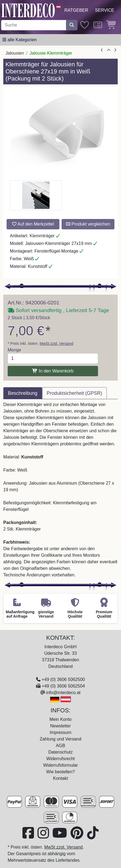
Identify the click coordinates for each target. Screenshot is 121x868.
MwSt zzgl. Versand (57, 343)
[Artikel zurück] (102, 50)
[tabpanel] (61, 490)
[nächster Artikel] (115, 50)
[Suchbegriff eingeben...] (34, 25)
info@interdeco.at (63, 693)
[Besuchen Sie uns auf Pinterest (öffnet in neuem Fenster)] (77, 836)
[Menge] (53, 359)
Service (105, 10)
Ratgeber (76, 10)
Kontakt (61, 778)
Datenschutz (61, 752)
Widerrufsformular (60, 765)
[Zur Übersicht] (109, 50)
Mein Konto (61, 719)
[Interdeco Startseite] (28, 10)
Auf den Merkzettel (33, 224)
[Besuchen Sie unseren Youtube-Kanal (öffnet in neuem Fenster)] (60, 836)
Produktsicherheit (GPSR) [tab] (74, 393)
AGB (61, 746)
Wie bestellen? (61, 772)
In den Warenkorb (53, 371)
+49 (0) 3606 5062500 (63, 679)
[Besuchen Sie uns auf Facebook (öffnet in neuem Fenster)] (29, 836)
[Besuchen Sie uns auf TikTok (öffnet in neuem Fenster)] (93, 836)
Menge (14, 350)
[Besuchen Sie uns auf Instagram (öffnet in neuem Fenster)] (44, 836)
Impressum (60, 732)
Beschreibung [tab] (23, 393)
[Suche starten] (72, 25)
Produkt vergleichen (88, 224)
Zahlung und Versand (61, 739)
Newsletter (61, 726)
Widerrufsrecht (61, 759)
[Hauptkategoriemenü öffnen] (20, 40)
